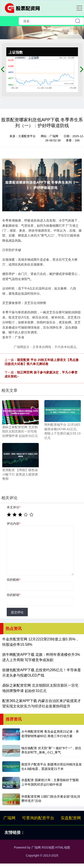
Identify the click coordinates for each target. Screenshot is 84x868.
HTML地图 (63, 847)
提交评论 (17, 612)
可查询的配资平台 (38, 818)
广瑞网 (9, 818)
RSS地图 (48, 847)
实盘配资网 (71, 818)
